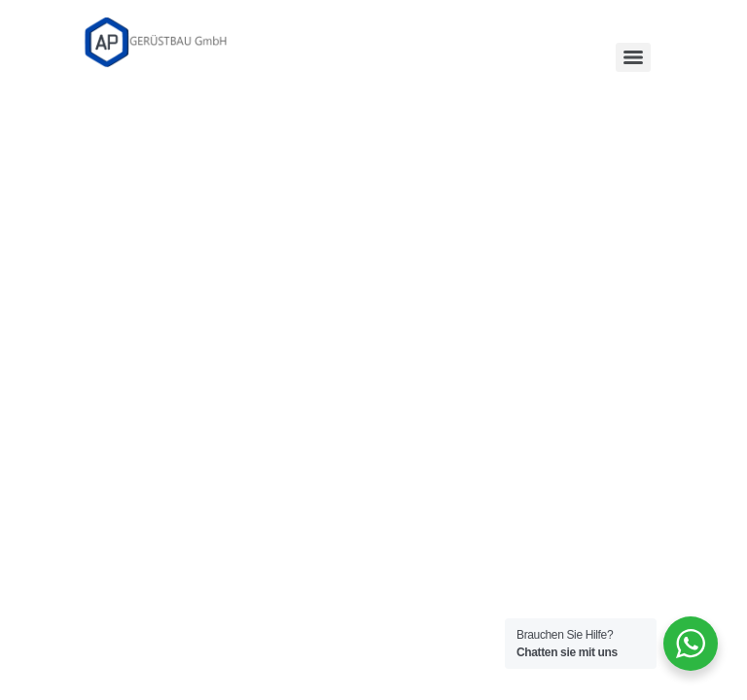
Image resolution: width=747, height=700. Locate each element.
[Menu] (633, 57)
